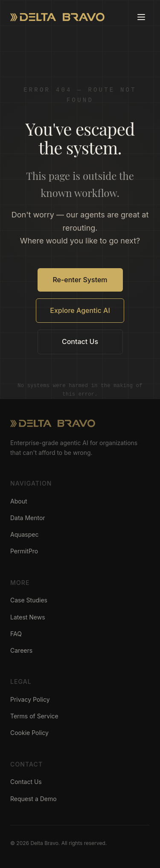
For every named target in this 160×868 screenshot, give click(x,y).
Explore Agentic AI (80, 310)
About (19, 501)
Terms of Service (34, 716)
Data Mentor (28, 518)
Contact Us (80, 341)
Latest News (28, 617)
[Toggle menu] (141, 17)
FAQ (16, 634)
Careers (21, 650)
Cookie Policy (29, 733)
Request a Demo (33, 799)
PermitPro (24, 551)
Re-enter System (80, 280)
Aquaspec (25, 534)
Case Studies (29, 600)
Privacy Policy (30, 699)
